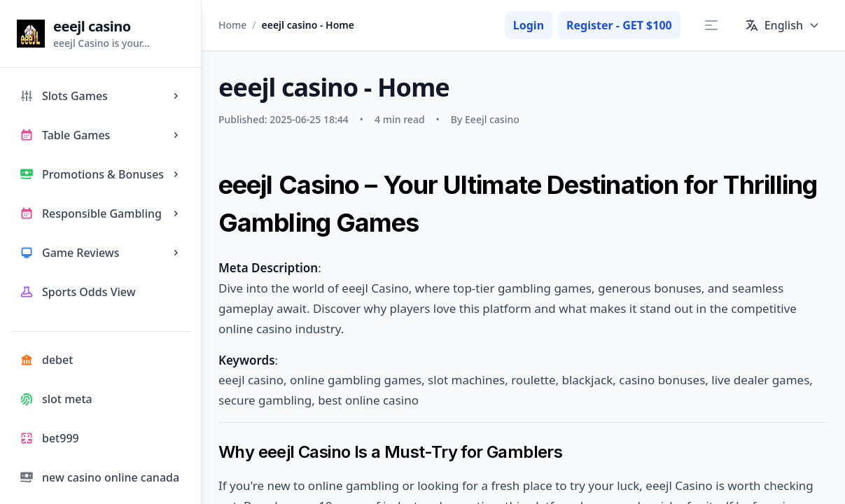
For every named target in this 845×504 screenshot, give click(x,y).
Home (232, 25)
